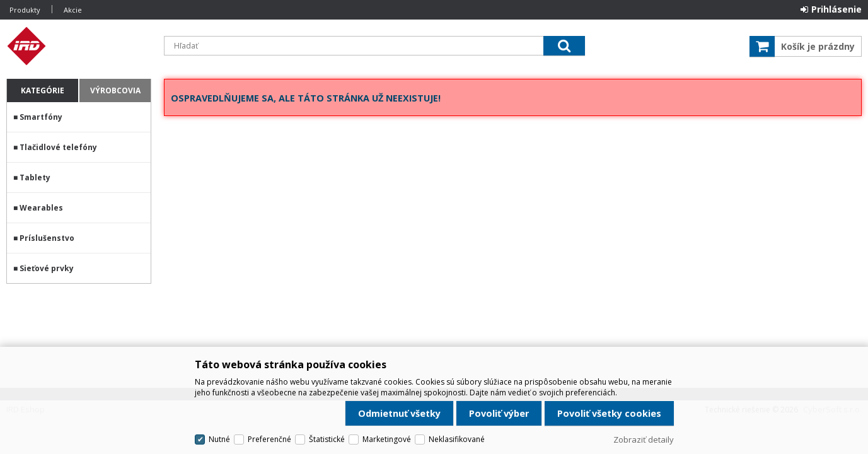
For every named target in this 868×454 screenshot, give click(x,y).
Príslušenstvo (47, 238)
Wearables (41, 208)
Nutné (219, 439)
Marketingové (387, 439)
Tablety (35, 178)
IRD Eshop (79, 46)
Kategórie (43, 90)
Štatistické (327, 439)
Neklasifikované (457, 439)
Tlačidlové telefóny (58, 147)
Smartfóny (41, 117)
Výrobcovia (115, 90)
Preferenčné (269, 439)
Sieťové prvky (47, 268)
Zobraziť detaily (644, 439)
